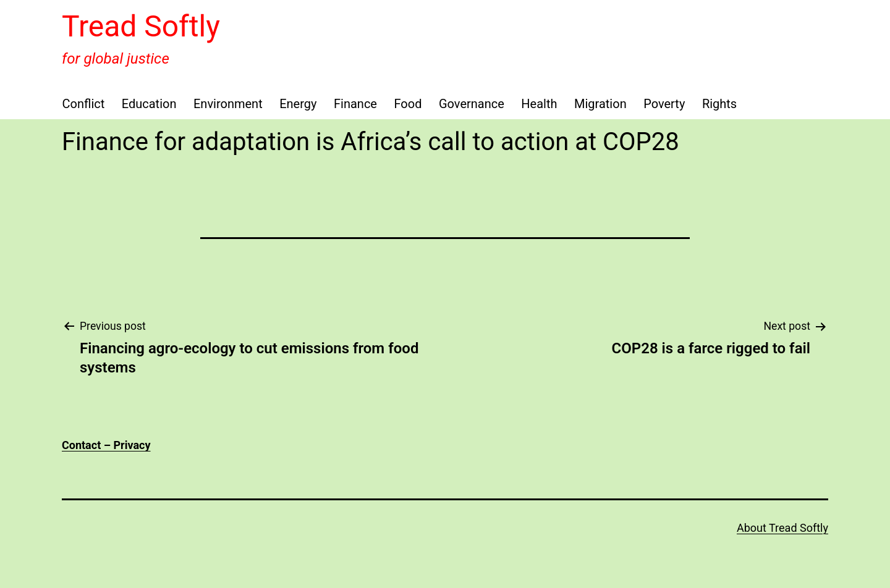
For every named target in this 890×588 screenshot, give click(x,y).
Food (408, 104)
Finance (355, 104)
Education (149, 104)
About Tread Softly (782, 528)
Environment (228, 104)
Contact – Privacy (106, 445)
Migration (600, 104)
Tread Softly (141, 26)
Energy (298, 104)
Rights (719, 104)
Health (539, 104)
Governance (472, 104)
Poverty (664, 104)
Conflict (84, 104)
